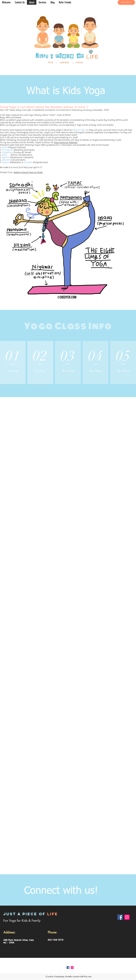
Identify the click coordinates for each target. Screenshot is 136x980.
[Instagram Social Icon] (72, 968)
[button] (42, 2)
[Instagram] (127, 917)
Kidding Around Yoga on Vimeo (28, 172)
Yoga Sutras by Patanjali (66, 142)
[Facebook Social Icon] (68, 968)
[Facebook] (120, 917)
